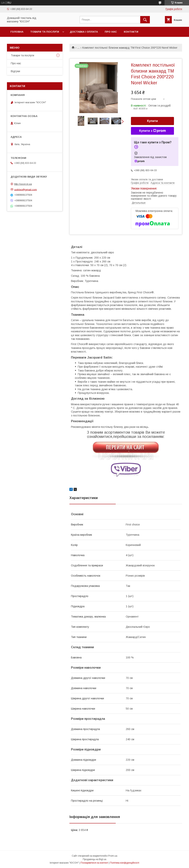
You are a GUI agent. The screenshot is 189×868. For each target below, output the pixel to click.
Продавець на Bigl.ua (94, 859)
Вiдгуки (15, 71)
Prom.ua (113, 856)
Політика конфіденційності (125, 863)
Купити (153, 121)
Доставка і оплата (84, 32)
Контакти (131, 32)
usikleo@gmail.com (26, 189)
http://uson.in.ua (23, 184)
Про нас (111, 32)
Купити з (152, 131)
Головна (17, 32)
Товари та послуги (45, 32)
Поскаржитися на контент (94, 863)
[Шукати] (145, 20)
